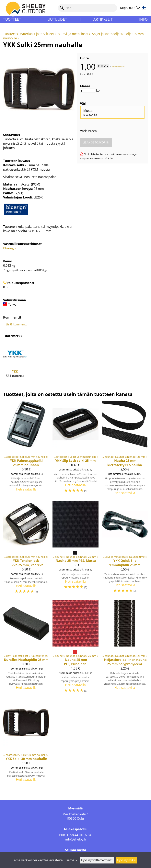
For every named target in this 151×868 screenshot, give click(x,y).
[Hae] (87, 8)
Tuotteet (12, 19)
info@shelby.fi (76, 839)
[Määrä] (88, 90)
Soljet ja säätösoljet (107, 34)
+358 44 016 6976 (79, 835)
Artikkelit (103, 19)
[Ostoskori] (138, 8)
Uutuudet (57, 19)
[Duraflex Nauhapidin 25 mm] (26, 648)
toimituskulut (118, 66)
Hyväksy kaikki (126, 860)
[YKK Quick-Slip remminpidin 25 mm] (125, 549)
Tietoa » (71, 860)
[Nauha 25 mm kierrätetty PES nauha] (125, 450)
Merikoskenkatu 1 (76, 814)
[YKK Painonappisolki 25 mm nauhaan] (26, 450)
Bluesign (9, 248)
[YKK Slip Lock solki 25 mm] (76, 450)
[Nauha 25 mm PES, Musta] (76, 549)
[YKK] (15, 363)
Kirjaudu (127, 8)
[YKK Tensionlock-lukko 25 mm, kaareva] (26, 549)
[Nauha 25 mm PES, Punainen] (76, 648)
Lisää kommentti (17, 324)
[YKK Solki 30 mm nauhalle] (26, 742)
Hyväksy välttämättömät (97, 860)
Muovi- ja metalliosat (74, 34)
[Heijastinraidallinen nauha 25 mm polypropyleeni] (125, 648)
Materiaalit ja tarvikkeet (38, 34)
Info (144, 19)
